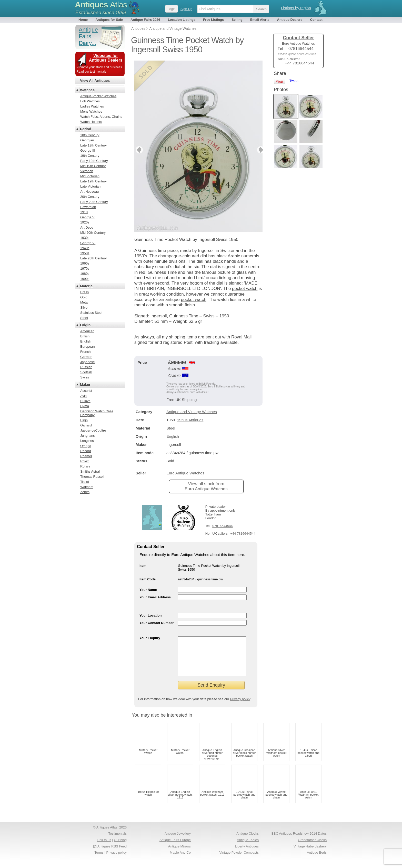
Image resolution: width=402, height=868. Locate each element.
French (85, 352)
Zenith (85, 492)
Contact (316, 20)
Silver (84, 308)
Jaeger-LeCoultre (93, 430)
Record (86, 451)
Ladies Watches (92, 106)
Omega (86, 446)
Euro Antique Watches (185, 473)
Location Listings (182, 20)
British (85, 336)
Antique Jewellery (178, 841)
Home (83, 20)
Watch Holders (91, 122)
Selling (237, 20)
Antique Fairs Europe (175, 848)
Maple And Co (180, 860)
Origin (85, 325)
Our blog (120, 848)
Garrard (86, 425)
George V (87, 217)
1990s (85, 279)
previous (139, 150)
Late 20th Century (93, 258)
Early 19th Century (94, 161)
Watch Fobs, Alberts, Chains (101, 117)
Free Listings (213, 20)
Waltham (87, 487)
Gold (84, 297)
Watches (87, 90)
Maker (85, 385)
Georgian (87, 140)
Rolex (84, 461)
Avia (83, 396)
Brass (84, 292)
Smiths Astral (90, 471)
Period (86, 129)
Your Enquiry (150, 638)
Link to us (104, 848)
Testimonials (117, 841)
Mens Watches (91, 111)
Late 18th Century (93, 145)
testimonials (98, 72)
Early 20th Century (94, 202)
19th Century (90, 156)
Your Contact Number (157, 623)
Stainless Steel (91, 313)
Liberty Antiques (247, 854)
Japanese (87, 362)
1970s (85, 269)
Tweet (294, 81)
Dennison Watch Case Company (97, 413)
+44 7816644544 (243, 534)
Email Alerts (260, 20)
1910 (84, 212)
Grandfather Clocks (312, 848)
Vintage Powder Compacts (239, 860)
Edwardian (88, 207)
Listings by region (296, 8)
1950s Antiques (190, 420)
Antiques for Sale (109, 20)
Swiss (85, 377)
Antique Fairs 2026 (145, 20)
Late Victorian (90, 186)
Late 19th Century (93, 181)
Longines (87, 441)
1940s (85, 248)
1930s (85, 238)
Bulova (85, 401)
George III (88, 150)
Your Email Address (155, 597)
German (86, 357)
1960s (85, 263)
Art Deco (87, 227)
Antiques (101, 5)
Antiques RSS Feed (112, 854)
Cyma (85, 406)
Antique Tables (248, 848)
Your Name (148, 590)
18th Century (90, 135)
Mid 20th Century (93, 233)
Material (87, 286)
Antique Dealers (290, 20)
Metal (84, 302)
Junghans (87, 436)
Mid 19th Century (93, 166)
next (258, 150)
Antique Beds (317, 860)
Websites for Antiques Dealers (106, 58)
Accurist (86, 391)
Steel (171, 428)
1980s (85, 274)
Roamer (86, 456)
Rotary (85, 466)
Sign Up (186, 9)
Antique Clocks (248, 841)
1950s (85, 253)
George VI (88, 243)
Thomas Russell (92, 477)
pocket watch (245, 289)
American (87, 331)
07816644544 (223, 526)
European (87, 347)
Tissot (85, 482)
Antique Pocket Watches (98, 96)
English (173, 436)
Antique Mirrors (179, 854)
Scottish (86, 372)
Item (143, 566)
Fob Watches (90, 101)
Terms (99, 860)
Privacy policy (240, 707)
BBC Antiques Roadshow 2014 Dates (299, 841)
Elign (84, 420)
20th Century (90, 197)
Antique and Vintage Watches (192, 412)
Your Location (150, 615)
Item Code (148, 579)
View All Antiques (95, 81)
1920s (85, 222)
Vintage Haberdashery (310, 854)
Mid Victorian (90, 176)
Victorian (87, 171)
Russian (86, 367)
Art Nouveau (89, 192)
